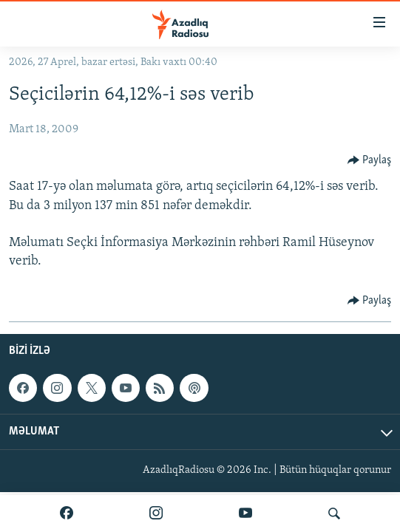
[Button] (370, 160)
